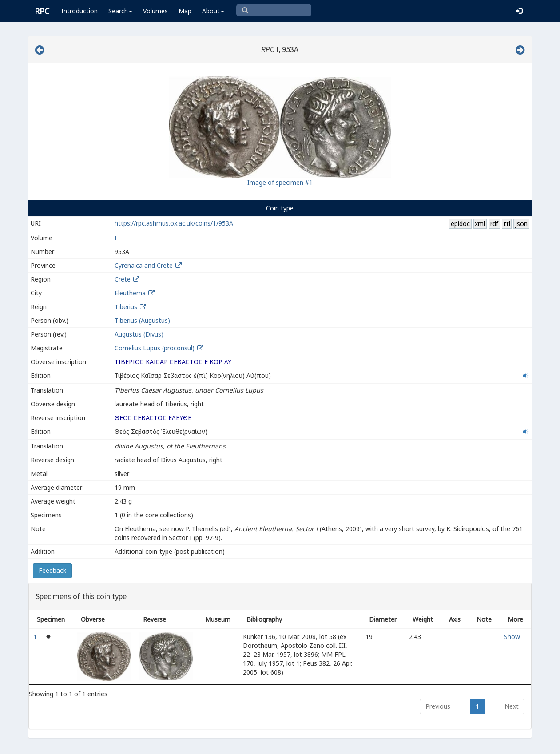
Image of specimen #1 (280, 182)
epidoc (460, 224)
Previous (438, 706)
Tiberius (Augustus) (142, 320)
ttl (507, 224)
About (213, 11)
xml (480, 224)
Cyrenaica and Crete (144, 265)
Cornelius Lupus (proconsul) (155, 348)
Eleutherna (130, 293)
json (521, 224)
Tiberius (126, 307)
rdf (494, 224)
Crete (123, 279)
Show (512, 637)
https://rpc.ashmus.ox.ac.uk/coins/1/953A (174, 223)
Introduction (79, 11)
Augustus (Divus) (139, 334)
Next (512, 706)
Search (120, 11)
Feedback (52, 570)
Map (185, 11)
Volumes (155, 11)
